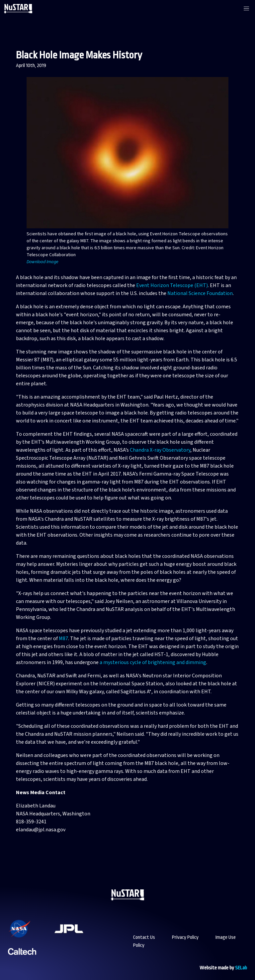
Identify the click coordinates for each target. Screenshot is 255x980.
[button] (246, 9)
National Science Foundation (200, 293)
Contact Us (144, 937)
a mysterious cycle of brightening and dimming (153, 662)
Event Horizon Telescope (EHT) (172, 285)
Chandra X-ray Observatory (160, 450)
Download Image (42, 262)
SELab (241, 968)
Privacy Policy (185, 937)
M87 (63, 639)
